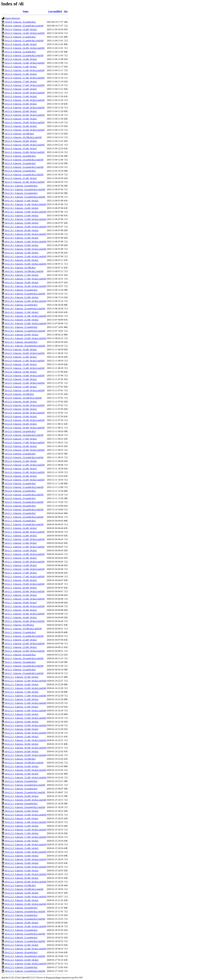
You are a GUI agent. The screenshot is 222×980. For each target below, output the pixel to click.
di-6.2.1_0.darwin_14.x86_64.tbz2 (21, 550)
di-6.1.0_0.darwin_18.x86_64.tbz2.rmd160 (25, 145)
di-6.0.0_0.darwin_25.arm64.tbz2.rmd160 (24, 26)
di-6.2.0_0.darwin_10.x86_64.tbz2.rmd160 (25, 353)
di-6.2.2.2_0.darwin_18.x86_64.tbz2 (22, 923)
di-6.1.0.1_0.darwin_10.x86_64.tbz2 (22, 245)
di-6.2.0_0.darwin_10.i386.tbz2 (19, 394)
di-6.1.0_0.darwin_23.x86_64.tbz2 (21, 149)
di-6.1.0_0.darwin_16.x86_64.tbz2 (21, 126)
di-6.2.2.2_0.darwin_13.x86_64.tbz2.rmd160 (26, 852)
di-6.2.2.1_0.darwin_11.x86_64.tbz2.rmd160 (26, 711)
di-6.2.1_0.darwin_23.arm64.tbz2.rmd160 (24, 673)
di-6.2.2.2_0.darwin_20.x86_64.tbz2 (22, 878)
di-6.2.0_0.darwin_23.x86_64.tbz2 (21, 476)
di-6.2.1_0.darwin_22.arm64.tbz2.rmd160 (24, 517)
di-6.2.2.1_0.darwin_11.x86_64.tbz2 (22, 707)
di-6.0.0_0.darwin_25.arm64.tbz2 (20, 22)
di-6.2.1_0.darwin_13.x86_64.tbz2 (21, 565)
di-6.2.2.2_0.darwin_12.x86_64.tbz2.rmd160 (26, 830)
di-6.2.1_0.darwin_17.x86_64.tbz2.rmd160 (25, 577)
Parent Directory (13, 18)
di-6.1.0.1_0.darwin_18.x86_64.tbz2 (22, 283)
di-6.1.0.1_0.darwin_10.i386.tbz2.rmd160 (24, 271)
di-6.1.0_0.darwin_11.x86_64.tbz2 (21, 67)
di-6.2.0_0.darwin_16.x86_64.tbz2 (21, 402)
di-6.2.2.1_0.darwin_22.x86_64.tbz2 (22, 677)
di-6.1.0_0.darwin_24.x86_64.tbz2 (21, 44)
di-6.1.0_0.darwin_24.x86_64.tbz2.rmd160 (25, 48)
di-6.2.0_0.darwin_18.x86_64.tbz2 (21, 424)
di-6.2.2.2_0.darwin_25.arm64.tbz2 (21, 915)
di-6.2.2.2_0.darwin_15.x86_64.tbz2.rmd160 (26, 874)
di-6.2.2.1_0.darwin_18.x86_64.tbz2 (22, 744)
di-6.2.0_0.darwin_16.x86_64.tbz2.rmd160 (25, 405)
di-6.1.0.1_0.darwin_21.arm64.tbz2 (21, 327)
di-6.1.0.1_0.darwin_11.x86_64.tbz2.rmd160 (26, 204)
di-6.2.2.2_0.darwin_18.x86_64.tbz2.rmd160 (26, 926)
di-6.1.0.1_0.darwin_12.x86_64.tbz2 (22, 238)
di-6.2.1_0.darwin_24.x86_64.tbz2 (21, 528)
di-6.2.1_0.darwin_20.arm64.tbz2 (20, 655)
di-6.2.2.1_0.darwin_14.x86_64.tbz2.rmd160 (26, 688)
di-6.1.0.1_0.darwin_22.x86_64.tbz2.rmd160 (26, 301)
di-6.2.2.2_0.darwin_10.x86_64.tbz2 (22, 856)
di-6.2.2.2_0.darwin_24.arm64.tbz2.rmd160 (25, 912)
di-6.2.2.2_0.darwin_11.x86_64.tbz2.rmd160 (26, 822)
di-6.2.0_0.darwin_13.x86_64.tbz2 (21, 364)
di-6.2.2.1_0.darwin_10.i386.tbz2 (20, 759)
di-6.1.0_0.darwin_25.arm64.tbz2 (20, 163)
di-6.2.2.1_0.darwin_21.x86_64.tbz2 (22, 699)
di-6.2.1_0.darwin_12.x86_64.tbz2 (21, 536)
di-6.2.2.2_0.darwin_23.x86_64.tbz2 (22, 900)
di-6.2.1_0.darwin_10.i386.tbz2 (19, 625)
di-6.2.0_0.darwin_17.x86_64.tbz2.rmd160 (25, 443)
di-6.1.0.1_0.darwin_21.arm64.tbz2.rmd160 (25, 331)
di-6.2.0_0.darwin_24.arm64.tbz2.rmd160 (24, 435)
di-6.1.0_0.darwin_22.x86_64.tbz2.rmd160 (25, 182)
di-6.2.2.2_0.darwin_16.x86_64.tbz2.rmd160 (26, 897)
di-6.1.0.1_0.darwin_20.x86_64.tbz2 (22, 230)
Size (66, 11)
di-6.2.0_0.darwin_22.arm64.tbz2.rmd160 (24, 495)
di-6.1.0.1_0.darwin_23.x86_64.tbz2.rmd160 (26, 323)
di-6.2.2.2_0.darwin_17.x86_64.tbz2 (22, 833)
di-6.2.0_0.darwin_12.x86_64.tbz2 (21, 387)
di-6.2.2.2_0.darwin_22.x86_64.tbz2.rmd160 (26, 949)
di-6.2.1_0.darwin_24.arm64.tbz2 (20, 662)
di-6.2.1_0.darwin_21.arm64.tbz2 (20, 632)
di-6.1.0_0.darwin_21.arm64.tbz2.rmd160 (24, 41)
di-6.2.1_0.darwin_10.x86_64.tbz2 (21, 610)
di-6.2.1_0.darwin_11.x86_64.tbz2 (21, 543)
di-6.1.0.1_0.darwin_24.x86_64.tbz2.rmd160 (26, 338)
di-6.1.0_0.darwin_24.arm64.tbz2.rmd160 (24, 160)
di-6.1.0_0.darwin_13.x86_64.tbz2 (21, 59)
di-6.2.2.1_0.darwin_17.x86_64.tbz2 (22, 692)
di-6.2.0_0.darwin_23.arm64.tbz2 (20, 454)
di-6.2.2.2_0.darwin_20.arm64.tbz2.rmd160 (25, 956)
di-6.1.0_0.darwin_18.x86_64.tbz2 (21, 141)
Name (26, 11)
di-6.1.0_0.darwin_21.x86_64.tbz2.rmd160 (25, 78)
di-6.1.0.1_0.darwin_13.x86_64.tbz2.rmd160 (26, 219)
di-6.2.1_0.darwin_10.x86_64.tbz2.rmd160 (25, 614)
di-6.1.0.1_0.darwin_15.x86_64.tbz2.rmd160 (26, 256)
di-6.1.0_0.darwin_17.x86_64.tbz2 (21, 82)
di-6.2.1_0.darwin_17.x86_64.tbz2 (21, 573)
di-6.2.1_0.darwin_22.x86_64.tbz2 (21, 640)
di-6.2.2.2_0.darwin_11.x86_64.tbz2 (22, 818)
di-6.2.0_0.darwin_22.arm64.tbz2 (20, 491)
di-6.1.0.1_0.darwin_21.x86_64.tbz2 (22, 312)
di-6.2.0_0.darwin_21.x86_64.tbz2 (21, 461)
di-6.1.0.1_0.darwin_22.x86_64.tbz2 (22, 297)
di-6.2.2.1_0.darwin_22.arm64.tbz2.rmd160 (25, 792)
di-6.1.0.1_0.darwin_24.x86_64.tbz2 (22, 335)
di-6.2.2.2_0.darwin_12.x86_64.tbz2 (22, 826)
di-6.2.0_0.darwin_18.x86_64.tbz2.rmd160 (25, 428)
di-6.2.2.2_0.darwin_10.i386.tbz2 (20, 885)
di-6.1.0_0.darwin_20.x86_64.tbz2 (21, 111)
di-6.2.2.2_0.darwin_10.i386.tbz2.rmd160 (24, 889)
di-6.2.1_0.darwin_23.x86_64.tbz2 (21, 647)
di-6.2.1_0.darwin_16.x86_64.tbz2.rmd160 (25, 621)
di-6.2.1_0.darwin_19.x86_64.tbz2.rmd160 (25, 584)
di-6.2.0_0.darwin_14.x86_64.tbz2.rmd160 (25, 376)
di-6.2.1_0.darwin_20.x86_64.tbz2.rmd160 (25, 591)
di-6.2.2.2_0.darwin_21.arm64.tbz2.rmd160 (25, 941)
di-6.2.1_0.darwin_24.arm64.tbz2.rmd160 (24, 666)
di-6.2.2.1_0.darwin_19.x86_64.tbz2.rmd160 (26, 725)
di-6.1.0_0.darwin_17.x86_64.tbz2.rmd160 (25, 85)
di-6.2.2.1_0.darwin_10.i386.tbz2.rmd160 (24, 763)
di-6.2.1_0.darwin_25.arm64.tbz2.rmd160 (24, 524)
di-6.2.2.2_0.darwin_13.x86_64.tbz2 (22, 848)
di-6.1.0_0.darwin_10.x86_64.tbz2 (21, 104)
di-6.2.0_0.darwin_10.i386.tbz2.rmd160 (23, 398)
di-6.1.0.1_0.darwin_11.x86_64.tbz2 (22, 201)
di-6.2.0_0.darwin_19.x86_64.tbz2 (21, 416)
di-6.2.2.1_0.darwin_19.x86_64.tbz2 (22, 722)
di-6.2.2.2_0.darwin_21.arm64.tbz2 (21, 938)
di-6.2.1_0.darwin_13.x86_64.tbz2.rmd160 (25, 569)
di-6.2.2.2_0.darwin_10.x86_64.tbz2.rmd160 (26, 859)
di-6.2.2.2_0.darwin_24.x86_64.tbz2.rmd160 (26, 964)
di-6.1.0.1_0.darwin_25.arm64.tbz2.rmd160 (25, 294)
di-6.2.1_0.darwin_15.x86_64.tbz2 (21, 595)
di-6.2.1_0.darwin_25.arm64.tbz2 (20, 521)
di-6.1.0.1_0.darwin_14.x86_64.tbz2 (22, 208)
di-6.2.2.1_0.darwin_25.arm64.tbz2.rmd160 (25, 785)
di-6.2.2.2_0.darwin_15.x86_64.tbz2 (22, 871)
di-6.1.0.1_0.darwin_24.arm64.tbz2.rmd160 (25, 189)
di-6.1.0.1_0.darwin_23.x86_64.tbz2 (22, 320)
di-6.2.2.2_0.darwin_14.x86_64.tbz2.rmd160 (26, 815)
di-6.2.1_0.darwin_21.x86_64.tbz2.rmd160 (25, 562)
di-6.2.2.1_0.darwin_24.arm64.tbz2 (21, 804)
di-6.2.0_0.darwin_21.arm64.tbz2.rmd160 (24, 487)
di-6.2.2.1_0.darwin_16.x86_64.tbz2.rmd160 (26, 770)
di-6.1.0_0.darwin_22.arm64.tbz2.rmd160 (24, 55)
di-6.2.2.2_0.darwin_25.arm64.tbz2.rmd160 (25, 919)
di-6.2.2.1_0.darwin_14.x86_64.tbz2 (22, 684)
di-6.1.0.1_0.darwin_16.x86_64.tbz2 (22, 260)
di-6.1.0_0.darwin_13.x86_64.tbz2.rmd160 (25, 63)
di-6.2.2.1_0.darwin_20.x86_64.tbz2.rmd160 (26, 755)
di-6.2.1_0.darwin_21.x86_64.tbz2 (21, 558)
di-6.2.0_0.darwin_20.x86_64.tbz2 (21, 409)
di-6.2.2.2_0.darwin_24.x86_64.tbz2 (22, 960)
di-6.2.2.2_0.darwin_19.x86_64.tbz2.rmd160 (26, 867)
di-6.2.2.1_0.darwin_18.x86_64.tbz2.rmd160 (26, 748)
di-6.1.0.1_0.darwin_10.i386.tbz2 (20, 268)
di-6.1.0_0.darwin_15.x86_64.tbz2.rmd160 (25, 100)
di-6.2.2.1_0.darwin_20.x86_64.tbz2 (22, 751)
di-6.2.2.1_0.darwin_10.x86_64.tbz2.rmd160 (26, 733)
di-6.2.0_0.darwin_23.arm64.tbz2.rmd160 (24, 457)
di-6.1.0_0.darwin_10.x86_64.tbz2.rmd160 (25, 108)
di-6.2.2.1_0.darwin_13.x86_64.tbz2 (22, 714)
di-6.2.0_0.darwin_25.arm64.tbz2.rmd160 (24, 502)
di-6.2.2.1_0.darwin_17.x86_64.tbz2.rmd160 (26, 696)
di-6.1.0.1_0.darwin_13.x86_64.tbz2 (22, 216)
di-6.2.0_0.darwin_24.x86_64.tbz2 (21, 446)
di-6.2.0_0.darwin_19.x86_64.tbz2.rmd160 (25, 420)
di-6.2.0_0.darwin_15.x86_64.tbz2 (21, 379)
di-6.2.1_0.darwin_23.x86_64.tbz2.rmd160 (25, 651)
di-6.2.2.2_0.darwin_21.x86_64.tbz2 (22, 841)
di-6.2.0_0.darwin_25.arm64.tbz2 (20, 498)
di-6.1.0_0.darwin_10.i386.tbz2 (19, 134)
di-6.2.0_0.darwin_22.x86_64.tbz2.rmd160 (25, 472)
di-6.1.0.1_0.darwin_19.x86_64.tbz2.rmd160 (26, 227)
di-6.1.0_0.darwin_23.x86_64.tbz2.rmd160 (25, 152)
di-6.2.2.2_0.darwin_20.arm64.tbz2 (21, 952)
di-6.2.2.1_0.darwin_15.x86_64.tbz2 (22, 774)
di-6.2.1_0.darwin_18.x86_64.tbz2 (21, 603)
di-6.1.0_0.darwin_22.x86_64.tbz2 (21, 178)
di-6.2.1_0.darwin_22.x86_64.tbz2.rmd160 (25, 644)
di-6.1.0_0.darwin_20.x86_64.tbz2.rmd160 (25, 115)
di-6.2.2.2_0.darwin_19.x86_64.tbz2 (22, 863)
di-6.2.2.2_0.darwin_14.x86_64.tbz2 (22, 811)
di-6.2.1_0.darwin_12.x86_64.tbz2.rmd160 (25, 539)
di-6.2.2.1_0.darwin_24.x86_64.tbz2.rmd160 (26, 800)
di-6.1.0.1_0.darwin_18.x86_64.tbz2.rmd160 (26, 286)
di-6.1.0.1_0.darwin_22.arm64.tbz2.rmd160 (25, 309)
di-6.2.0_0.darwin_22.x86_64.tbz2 (21, 469)
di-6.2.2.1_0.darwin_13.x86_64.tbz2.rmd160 (26, 718)
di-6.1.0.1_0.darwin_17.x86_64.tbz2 (22, 275)
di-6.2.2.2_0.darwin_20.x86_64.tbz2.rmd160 (26, 882)
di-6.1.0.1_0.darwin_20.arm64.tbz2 (21, 342)
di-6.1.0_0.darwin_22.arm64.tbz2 (20, 52)
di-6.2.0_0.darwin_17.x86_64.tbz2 (21, 439)
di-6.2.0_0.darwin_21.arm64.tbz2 (20, 483)
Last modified (55, 11)
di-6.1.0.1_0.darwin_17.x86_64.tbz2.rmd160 (26, 279)
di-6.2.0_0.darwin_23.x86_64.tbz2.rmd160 (25, 480)
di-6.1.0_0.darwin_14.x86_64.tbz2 (21, 29)
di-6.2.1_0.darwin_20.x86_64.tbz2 (21, 588)
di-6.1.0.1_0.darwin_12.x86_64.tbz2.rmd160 (26, 242)
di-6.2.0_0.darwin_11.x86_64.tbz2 (21, 357)
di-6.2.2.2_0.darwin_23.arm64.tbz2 (21, 930)
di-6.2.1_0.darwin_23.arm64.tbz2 (20, 670)
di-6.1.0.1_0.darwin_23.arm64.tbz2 (21, 193)
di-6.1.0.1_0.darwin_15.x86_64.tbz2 (22, 253)
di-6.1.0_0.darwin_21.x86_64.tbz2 (21, 74)
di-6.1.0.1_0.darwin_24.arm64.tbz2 (21, 186)
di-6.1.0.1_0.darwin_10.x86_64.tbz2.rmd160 (26, 249)
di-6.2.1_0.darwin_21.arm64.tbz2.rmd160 (24, 636)
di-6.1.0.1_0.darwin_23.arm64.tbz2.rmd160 (25, 197)
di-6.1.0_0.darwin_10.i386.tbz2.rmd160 (23, 137)
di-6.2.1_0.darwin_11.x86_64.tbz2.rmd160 (25, 547)
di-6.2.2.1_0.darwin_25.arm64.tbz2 (21, 781)
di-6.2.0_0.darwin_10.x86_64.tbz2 (21, 349)
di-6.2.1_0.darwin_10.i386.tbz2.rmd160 (23, 629)
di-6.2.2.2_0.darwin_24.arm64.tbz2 (21, 908)
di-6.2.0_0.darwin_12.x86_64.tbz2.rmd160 (25, 390)
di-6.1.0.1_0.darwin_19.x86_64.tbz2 (22, 223)
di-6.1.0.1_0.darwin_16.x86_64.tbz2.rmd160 (26, 264)
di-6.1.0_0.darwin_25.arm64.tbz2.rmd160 (24, 167)
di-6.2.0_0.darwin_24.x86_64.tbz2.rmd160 (25, 450)
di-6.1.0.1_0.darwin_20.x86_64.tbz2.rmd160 (26, 234)
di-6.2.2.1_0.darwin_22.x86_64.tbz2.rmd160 (26, 681)
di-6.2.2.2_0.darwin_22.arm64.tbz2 (21, 967)
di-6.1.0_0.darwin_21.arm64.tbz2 (20, 37)
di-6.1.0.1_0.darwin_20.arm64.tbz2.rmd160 (25, 346)
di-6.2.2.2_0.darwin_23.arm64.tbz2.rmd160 (25, 934)
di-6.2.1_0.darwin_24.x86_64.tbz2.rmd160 (25, 532)
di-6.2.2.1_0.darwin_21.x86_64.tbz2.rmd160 (26, 703)
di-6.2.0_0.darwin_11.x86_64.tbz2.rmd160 (25, 361)
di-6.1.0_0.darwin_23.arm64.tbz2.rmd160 (24, 175)
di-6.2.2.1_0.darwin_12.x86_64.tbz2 (22, 737)
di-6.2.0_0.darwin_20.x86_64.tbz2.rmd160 (25, 413)
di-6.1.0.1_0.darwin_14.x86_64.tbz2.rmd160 (26, 212)
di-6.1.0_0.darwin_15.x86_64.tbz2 (21, 96)
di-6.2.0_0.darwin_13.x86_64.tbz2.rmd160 (25, 368)
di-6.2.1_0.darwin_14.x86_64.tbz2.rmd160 (25, 554)
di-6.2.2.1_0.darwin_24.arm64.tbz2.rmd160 (25, 807)
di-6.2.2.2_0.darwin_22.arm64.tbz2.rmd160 (25, 971)
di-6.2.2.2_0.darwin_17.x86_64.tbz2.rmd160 (26, 837)
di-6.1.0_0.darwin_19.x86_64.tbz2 (21, 119)
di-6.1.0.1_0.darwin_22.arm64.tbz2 (21, 305)
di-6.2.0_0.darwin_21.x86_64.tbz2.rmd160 (25, 465)
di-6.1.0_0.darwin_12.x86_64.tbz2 (21, 89)
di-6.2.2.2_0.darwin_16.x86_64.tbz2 (22, 893)
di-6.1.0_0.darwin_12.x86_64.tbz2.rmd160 (25, 93)
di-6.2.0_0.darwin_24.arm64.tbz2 (20, 431)
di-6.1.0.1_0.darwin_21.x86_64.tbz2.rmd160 (26, 316)
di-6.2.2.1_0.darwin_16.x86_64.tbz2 (22, 766)
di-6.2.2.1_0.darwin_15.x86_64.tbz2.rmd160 (26, 778)
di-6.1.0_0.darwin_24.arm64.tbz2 (20, 156)
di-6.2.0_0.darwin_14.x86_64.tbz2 (21, 372)
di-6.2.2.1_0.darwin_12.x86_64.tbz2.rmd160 (26, 740)
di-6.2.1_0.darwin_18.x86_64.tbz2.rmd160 (25, 606)
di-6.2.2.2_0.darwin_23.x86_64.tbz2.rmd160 (26, 904)
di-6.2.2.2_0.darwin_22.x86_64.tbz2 (22, 945)
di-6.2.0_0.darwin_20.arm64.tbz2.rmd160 (24, 510)
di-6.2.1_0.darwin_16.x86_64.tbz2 (21, 617)
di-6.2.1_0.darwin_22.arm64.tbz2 (20, 513)
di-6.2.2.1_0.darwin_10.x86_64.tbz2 (22, 729)
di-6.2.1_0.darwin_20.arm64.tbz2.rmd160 (24, 658)
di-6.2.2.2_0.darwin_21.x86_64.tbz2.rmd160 (26, 845)
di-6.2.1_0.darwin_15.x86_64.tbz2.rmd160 (25, 599)
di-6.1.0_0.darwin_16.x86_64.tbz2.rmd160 (25, 130)
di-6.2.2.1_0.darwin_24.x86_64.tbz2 (22, 796)
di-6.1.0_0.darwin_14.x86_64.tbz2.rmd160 (25, 33)
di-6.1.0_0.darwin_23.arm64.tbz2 (20, 171)
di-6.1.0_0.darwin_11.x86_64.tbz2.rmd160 (25, 70)
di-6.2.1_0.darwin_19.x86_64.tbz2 (21, 580)
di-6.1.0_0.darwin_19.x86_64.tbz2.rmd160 (25, 122)
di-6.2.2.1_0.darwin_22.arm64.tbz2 (21, 789)
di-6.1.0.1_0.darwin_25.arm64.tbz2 (21, 290)
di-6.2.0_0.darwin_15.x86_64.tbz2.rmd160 (25, 383)
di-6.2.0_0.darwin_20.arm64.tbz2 (20, 506)
